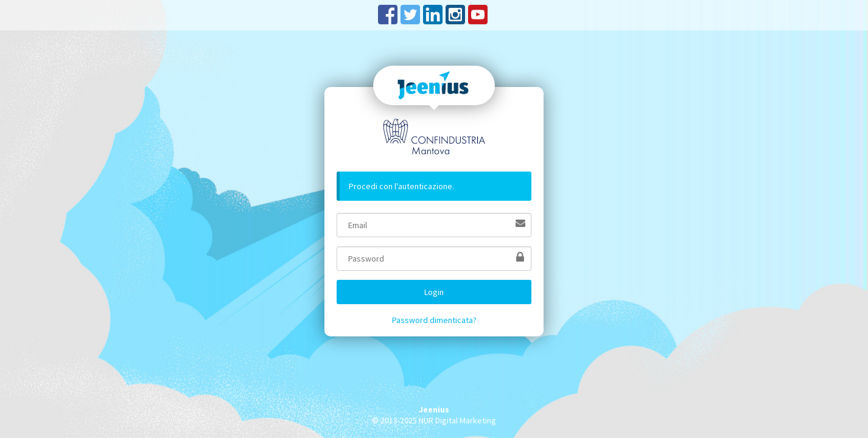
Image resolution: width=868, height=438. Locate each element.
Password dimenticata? (434, 320)
